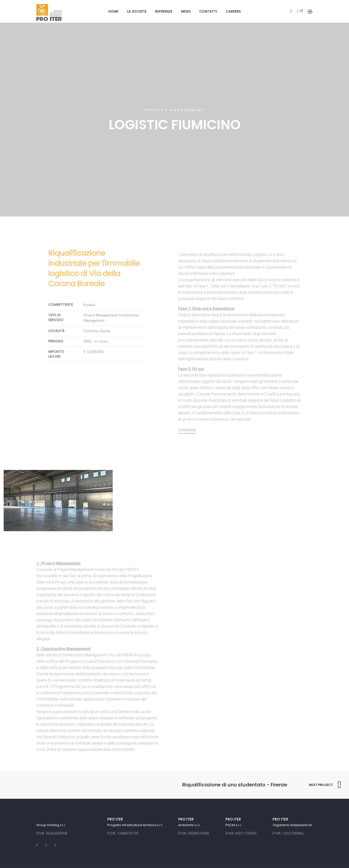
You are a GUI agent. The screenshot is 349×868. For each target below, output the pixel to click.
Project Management (175, 87)
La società (137, 11)
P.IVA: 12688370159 (123, 813)
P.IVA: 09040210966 (194, 813)
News (186, 11)
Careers (233, 11)
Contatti (208, 11)
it (300, 11)
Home (113, 11)
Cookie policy (73, 857)
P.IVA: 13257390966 (288, 813)
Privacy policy (46, 857)
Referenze (164, 11)
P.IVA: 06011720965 (241, 813)
